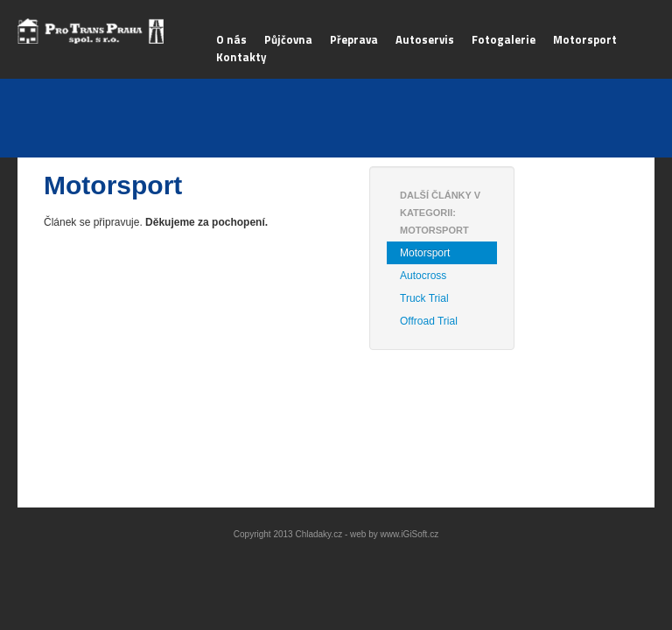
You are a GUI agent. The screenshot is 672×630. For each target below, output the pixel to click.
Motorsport (585, 39)
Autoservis (425, 39)
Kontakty (241, 57)
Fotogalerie (504, 39)
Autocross (423, 276)
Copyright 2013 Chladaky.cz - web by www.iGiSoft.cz (336, 534)
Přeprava (354, 39)
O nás (231, 39)
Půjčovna (288, 39)
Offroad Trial (429, 321)
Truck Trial (424, 298)
